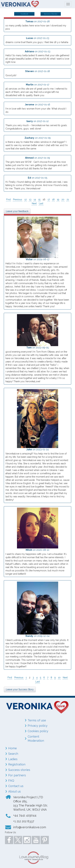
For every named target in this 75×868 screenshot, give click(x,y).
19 (58, 200)
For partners (17, 775)
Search (13, 754)
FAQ (11, 781)
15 (39, 200)
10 (59, 678)
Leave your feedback (17, 211)
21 (68, 200)
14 (35, 200)
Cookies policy (38, 731)
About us (15, 791)
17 (49, 200)
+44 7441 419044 (25, 815)
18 (53, 200)
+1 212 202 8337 (24, 821)
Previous (18, 200)
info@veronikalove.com (30, 827)
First (8, 200)
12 (26, 200)
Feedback (24, 14)
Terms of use (37, 720)
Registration (17, 764)
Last (41, 203)
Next (34, 203)
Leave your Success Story (20, 689)
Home (13, 748)
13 (30, 200)
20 (63, 200)
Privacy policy (38, 726)
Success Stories (51, 14)
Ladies (13, 759)
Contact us (16, 786)
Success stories (19, 770)
